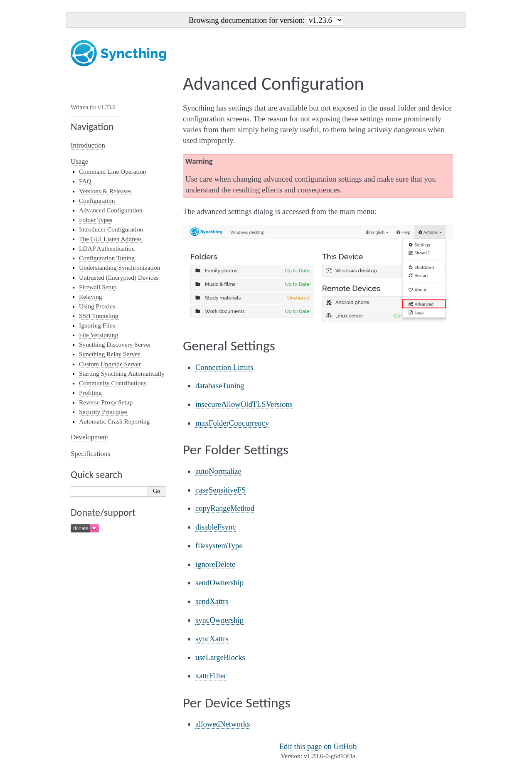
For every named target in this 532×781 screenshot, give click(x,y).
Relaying (91, 297)
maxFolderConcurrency (232, 423)
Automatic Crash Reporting (114, 421)
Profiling (90, 393)
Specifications (90, 454)
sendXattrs (212, 601)
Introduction (88, 145)
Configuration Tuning (107, 258)
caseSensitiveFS (220, 490)
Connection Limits (224, 367)
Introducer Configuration (111, 229)
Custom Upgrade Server (110, 364)
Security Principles (103, 412)
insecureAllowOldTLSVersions (244, 404)
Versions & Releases (105, 191)
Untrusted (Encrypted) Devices (119, 277)
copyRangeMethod (225, 508)
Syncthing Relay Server (109, 354)
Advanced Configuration (111, 210)
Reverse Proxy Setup (106, 402)
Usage (79, 161)
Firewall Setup (98, 287)
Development (89, 437)
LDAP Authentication (107, 248)
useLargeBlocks (220, 657)
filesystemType (219, 546)
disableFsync (216, 527)
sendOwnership (219, 583)
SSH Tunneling (99, 316)
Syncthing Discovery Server (115, 344)
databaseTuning (220, 386)
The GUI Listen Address (110, 239)
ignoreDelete (215, 564)
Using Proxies (97, 306)
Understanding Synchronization (119, 267)
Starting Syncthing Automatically (122, 373)
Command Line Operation (113, 171)
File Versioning (99, 335)
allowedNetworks (223, 724)
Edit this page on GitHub (318, 746)
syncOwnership (219, 620)
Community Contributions (113, 383)
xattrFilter (211, 676)
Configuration (97, 201)
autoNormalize (218, 471)
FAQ (85, 181)
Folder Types (96, 220)
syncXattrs (212, 639)
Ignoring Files (97, 325)
